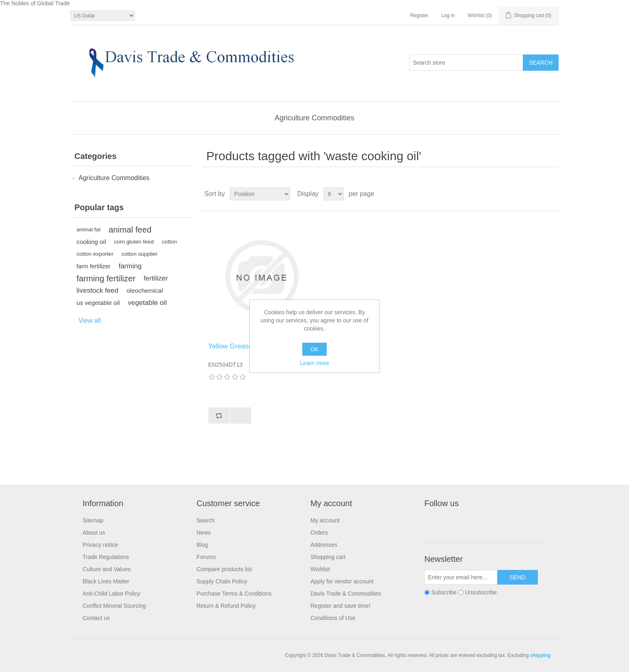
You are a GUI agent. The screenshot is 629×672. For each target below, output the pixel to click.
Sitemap (93, 520)
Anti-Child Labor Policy (111, 594)
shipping (540, 655)
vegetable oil (147, 303)
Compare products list (224, 569)
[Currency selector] (103, 16)
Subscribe (444, 593)
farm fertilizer (93, 266)
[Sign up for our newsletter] (461, 577)
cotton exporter (95, 254)
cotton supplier (140, 254)
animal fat (88, 229)
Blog (202, 545)
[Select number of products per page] (334, 194)
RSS (471, 522)
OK (314, 349)
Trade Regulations (106, 557)
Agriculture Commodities (314, 118)
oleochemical (145, 290)
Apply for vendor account (342, 581)
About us (94, 533)
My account (325, 520)
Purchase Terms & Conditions (234, 594)
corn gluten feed (134, 242)
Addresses (324, 545)
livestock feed (97, 290)
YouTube (491, 522)
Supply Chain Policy (222, 581)
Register (419, 15)
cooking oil (91, 242)
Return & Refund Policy (226, 606)
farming (130, 266)
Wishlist (320, 569)
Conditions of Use (333, 618)
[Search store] (466, 63)
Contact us (96, 618)
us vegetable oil (98, 303)
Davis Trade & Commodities (346, 594)
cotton (169, 242)
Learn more (314, 363)
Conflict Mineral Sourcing (114, 606)
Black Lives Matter (106, 581)
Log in (448, 15)
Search (205, 520)
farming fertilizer (106, 278)
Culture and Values (107, 569)
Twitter (452, 522)
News (204, 533)
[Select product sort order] (260, 194)
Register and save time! (340, 606)
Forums (206, 557)
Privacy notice (100, 545)
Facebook (432, 522)
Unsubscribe (481, 593)
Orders (319, 533)
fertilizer (156, 278)
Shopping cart (328, 557)
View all (90, 321)
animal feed (130, 230)
